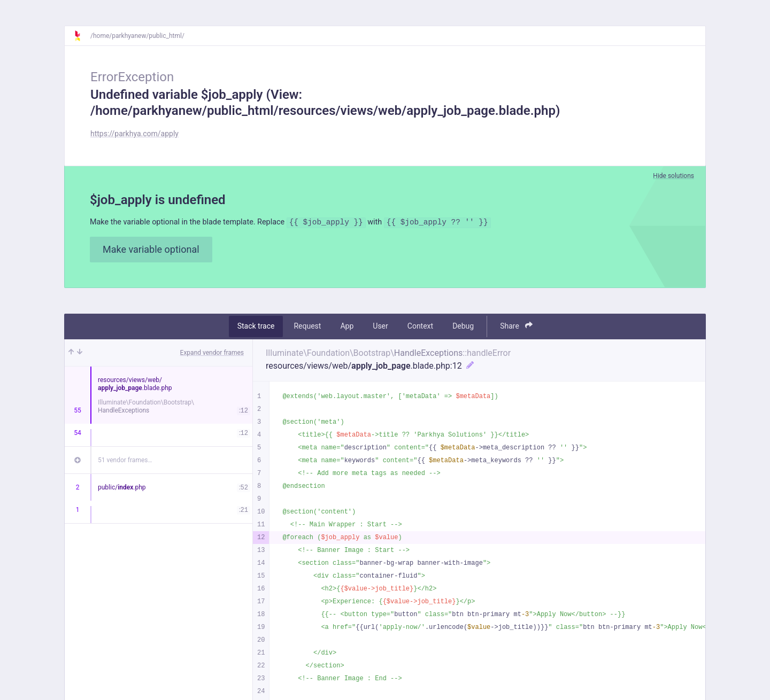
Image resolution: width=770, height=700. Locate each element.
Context (420, 328)
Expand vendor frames (212, 354)
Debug (463, 328)
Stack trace (256, 328)
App (347, 328)
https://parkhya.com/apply (134, 134)
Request (307, 328)
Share (516, 327)
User (380, 328)
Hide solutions (673, 176)
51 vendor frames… (125, 461)
